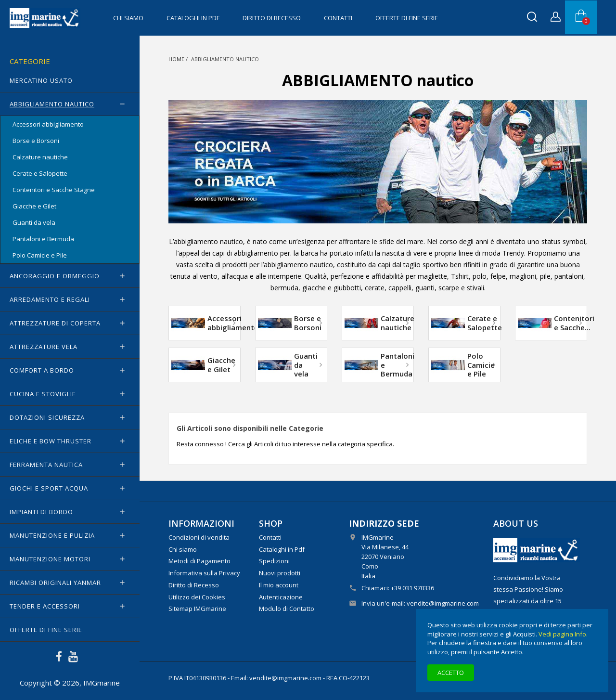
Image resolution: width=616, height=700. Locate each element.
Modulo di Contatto (287, 609)
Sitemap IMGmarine (197, 609)
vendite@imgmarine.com (443, 603)
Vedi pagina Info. (563, 634)
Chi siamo (128, 18)
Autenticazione (281, 597)
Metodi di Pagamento (199, 561)
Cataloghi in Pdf (193, 18)
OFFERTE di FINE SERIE (407, 18)
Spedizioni (274, 561)
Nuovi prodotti (280, 573)
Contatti (338, 18)
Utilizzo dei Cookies (197, 597)
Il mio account (279, 585)
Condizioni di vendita (199, 537)
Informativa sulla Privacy (204, 573)
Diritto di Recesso (272, 18)
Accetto (451, 673)
